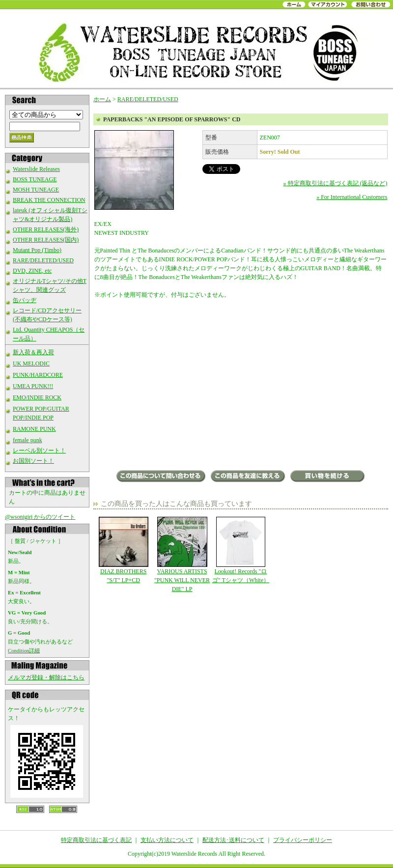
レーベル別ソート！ (39, 450)
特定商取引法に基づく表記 (96, 840)
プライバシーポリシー (303, 840)
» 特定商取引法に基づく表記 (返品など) (336, 183)
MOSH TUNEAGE (36, 190)
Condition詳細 (24, 650)
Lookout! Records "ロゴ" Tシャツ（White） (240, 550)
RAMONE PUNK (34, 429)
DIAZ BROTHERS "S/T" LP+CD (124, 550)
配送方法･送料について (233, 840)
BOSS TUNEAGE (35, 179)
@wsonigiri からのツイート (40, 517)
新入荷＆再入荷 (33, 352)
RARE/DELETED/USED (43, 260)
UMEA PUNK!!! (33, 386)
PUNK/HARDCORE (38, 375)
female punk (28, 440)
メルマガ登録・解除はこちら (46, 677)
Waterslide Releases (36, 169)
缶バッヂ (25, 300)
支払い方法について (167, 840)
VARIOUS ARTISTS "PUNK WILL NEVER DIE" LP (182, 555)
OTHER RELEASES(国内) (46, 240)
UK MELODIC (31, 364)
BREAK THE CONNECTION (49, 200)
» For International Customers (352, 197)
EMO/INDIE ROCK (37, 397)
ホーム (102, 99)
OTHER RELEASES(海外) (46, 229)
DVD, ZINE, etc (32, 271)
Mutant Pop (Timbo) (37, 250)
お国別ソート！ (33, 461)
